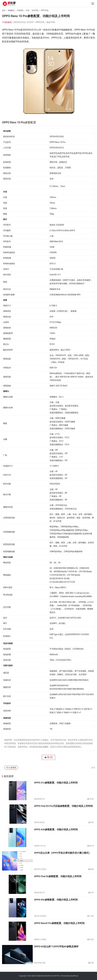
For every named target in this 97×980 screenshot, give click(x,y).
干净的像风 (7, 22)
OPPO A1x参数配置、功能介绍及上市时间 (56, 783)
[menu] (93, 4)
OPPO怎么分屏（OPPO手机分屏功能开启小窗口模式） (63, 853)
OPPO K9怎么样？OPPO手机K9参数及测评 (56, 946)
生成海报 (11, 768)
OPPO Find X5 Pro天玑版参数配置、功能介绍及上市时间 (63, 806)
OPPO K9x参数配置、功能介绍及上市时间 (56, 900)
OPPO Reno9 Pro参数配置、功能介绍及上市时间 (59, 923)
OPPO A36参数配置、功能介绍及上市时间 (56, 829)
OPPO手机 (40, 22)
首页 (4, 10)
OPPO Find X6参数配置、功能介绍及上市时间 (58, 876)
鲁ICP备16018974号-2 (53, 976)
